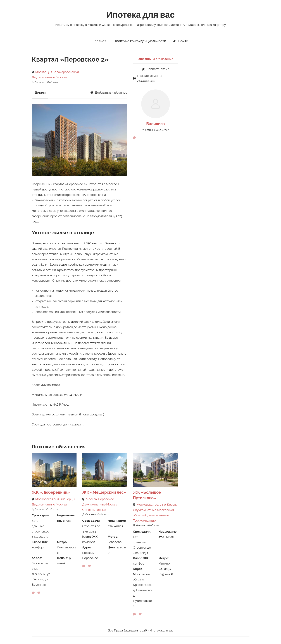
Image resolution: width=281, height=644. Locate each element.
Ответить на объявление (155, 59)
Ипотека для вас (140, 15)
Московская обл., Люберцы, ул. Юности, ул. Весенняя (56, 499)
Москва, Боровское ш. (102, 499)
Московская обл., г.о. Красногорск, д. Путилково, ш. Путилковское (157, 505)
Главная (99, 41)
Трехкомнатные (144, 520)
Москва (61, 77)
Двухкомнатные (43, 77)
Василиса (156, 124)
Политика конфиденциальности (140, 41)
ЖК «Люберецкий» (51, 492)
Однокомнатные (94, 510)
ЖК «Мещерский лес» (104, 492)
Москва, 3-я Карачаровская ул (57, 72)
